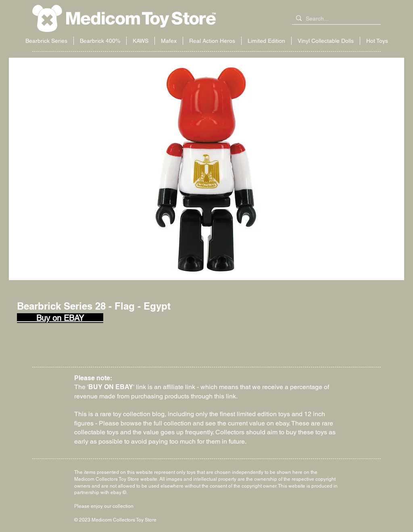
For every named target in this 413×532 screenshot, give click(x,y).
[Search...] (335, 19)
